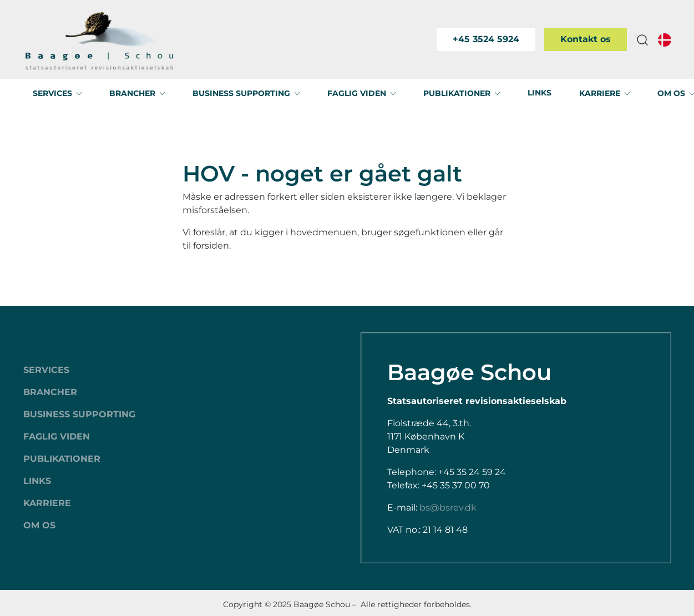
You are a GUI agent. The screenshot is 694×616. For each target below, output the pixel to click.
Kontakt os (586, 39)
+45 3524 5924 (486, 39)
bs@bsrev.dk (448, 508)
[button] (642, 40)
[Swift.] (100, 39)
